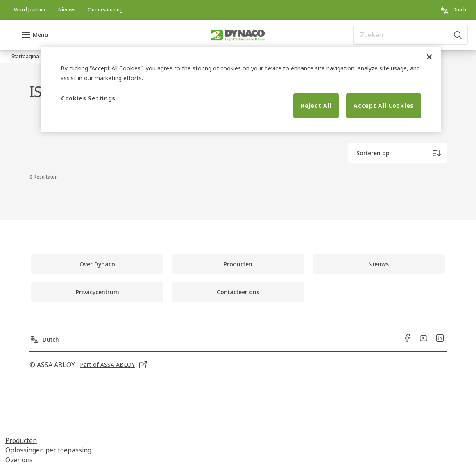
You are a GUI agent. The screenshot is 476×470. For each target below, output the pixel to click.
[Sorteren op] (397, 153)
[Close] (429, 57)
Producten (21, 440)
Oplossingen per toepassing (48, 450)
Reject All (316, 106)
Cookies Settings (88, 98)
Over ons (19, 460)
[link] (30, 10)
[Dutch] (453, 10)
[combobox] (410, 35)
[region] (241, 90)
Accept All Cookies (384, 106)
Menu (41, 35)
